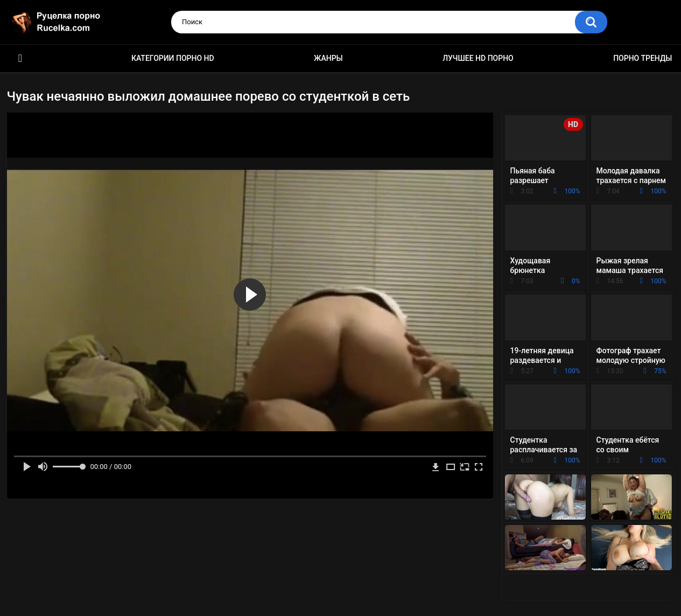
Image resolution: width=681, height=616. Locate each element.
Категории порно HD (173, 58)
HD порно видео (20, 58)
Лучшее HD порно (478, 58)
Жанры (328, 58)
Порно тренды (643, 58)
